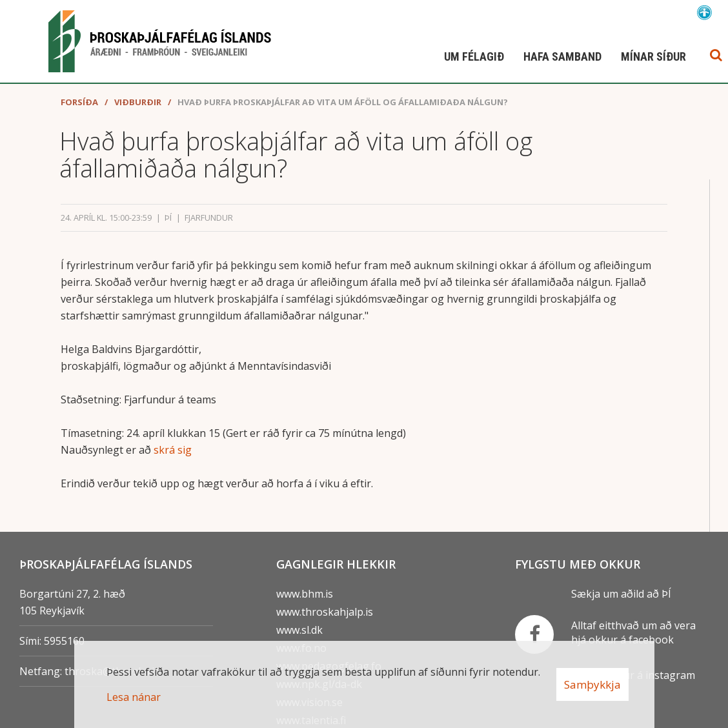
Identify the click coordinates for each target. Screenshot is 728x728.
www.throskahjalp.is (325, 612)
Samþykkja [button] (592, 684)
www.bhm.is (305, 594)
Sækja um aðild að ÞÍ (621, 594)
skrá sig (173, 454)
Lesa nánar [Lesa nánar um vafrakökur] (134, 697)
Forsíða (79, 106)
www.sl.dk (299, 630)
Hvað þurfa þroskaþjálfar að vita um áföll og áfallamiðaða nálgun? (343, 106)
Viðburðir (138, 106)
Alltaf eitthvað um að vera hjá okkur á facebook (633, 632)
